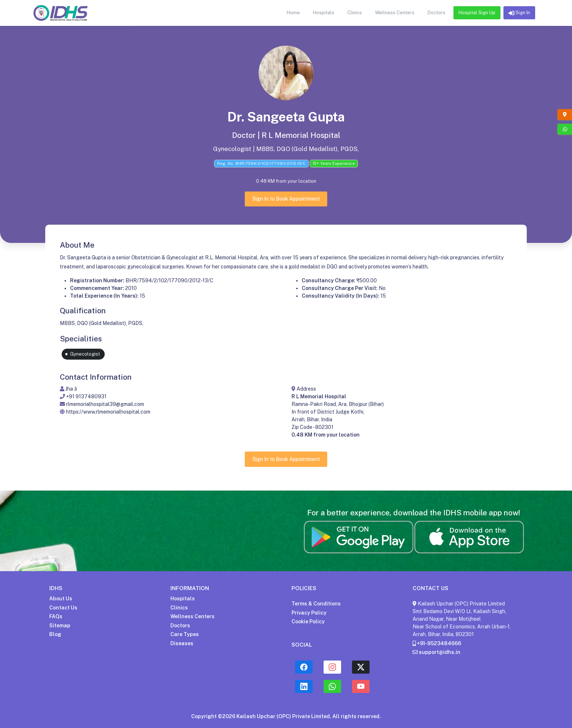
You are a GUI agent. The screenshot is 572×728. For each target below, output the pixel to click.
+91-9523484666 (437, 643)
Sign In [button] (519, 13)
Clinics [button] (355, 13)
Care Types (185, 634)
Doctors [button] (436, 13)
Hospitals (183, 599)
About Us (61, 599)
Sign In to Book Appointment (286, 199)
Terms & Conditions (316, 604)
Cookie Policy (308, 621)
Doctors (180, 626)
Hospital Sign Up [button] (477, 13)
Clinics (179, 608)
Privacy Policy (309, 613)
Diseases (182, 643)
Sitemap (60, 626)
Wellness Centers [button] (395, 13)
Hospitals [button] (324, 13)
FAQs (56, 616)
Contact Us (63, 608)
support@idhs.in (436, 652)
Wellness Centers (192, 616)
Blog (55, 634)
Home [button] (293, 13)
